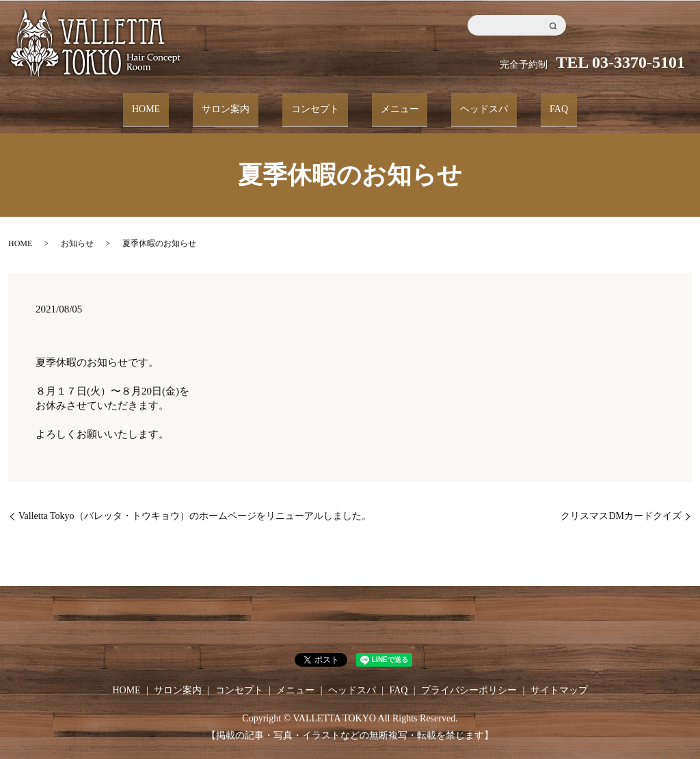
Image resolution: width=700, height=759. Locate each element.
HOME (175, 103)
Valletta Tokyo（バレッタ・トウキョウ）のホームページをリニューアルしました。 (195, 504)
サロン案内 (243, 103)
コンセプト (321, 103)
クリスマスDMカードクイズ (621, 504)
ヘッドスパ (466, 103)
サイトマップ (559, 678)
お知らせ (77, 232)
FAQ (529, 103)
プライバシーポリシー (469, 678)
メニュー (394, 103)
